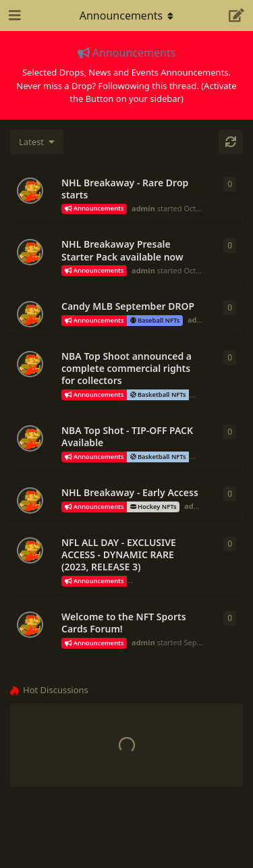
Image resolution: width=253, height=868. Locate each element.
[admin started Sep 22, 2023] (30, 500)
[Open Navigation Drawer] (13, 16)
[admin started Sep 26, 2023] (30, 314)
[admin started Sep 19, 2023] (30, 625)
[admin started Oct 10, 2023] (30, 191)
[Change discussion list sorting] (37, 142)
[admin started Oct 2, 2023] (30, 252)
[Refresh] (231, 142)
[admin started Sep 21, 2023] (30, 550)
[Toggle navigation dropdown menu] (127, 16)
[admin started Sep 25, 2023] (30, 364)
